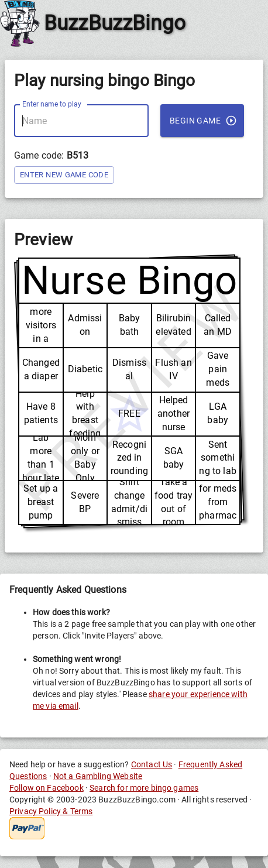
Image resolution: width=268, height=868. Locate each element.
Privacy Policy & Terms (51, 811)
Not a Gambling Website (98, 776)
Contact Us (152, 764)
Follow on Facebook (47, 788)
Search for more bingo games (144, 788)
